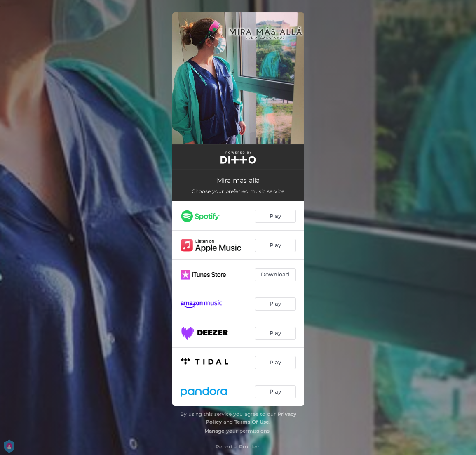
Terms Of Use (252, 422)
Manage (215, 431)
